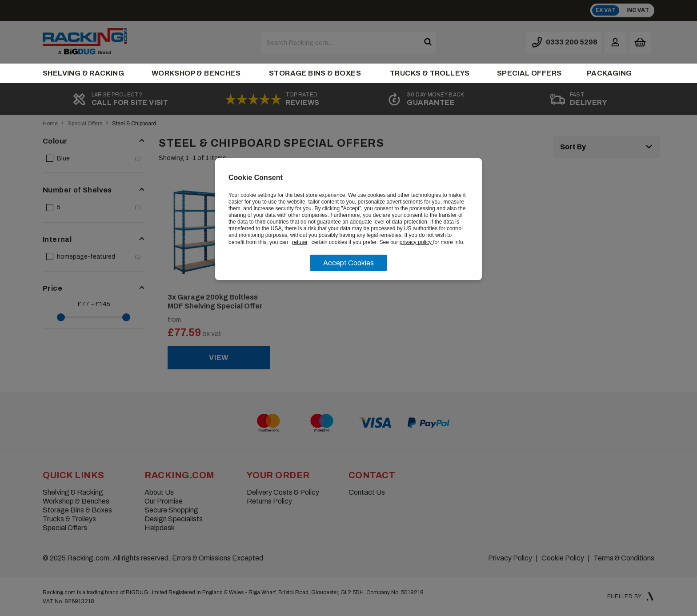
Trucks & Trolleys (430, 73)
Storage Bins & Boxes (315, 73)
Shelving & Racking (83, 73)
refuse (300, 242)
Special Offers (529, 73)
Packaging (609, 73)
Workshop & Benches (196, 73)
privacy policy (416, 242)
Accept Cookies (348, 263)
